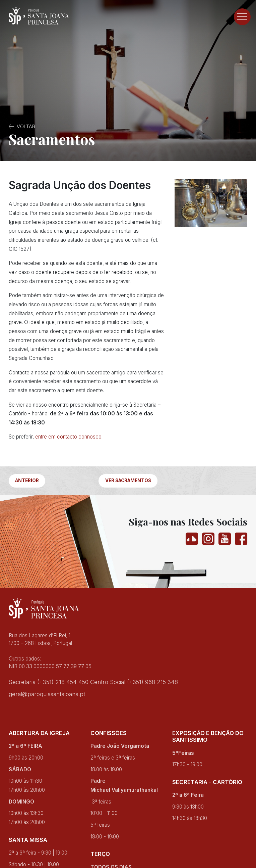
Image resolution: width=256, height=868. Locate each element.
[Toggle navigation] (242, 17)
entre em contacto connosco (68, 437)
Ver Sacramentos (128, 481)
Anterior (27, 481)
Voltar (26, 126)
